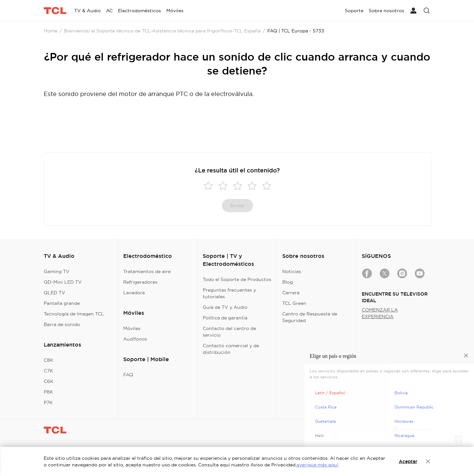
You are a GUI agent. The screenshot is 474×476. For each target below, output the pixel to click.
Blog (288, 282)
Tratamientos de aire (147, 271)
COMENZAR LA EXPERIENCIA (380, 313)
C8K (49, 360)
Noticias (292, 271)
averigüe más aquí (317, 465)
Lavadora (134, 293)
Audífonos (135, 339)
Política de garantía (225, 318)
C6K (49, 381)
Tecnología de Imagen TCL (74, 314)
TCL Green (294, 303)
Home (51, 31)
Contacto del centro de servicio (229, 332)
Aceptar (408, 461)
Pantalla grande (62, 303)
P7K (48, 403)
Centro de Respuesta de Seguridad (310, 317)
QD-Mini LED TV (63, 282)
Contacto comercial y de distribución (231, 349)
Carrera (291, 293)
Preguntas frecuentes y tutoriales (229, 293)
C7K (48, 371)
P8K (48, 392)
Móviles (132, 328)
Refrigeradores (140, 282)
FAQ (128, 375)
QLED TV (54, 293)
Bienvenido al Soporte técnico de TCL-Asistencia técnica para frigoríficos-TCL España (162, 31)
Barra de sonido (62, 324)
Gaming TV (57, 271)
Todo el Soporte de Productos (237, 279)
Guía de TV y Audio (225, 307)
